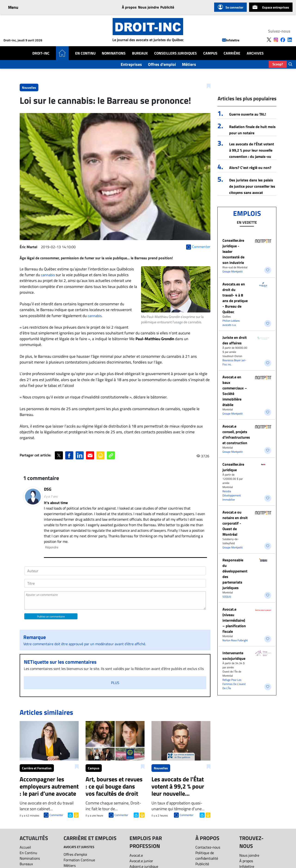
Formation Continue (79, 860)
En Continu (85, 53)
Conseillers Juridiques (176, 53)
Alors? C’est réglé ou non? (250, 168)
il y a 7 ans (51, 496)
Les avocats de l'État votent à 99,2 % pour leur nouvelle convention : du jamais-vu (252, 150)
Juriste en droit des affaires (235, 340)
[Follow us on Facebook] (283, 39)
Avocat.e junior (141, 861)
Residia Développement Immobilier (232, 495)
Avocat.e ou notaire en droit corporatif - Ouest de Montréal (235, 523)
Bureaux (140, 53)
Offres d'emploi (162, 64)
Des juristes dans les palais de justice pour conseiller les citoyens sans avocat (252, 186)
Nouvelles (29, 87)
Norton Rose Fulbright (235, 640)
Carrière (232, 53)
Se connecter (230, 7)
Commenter (56, 815)
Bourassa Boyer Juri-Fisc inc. (234, 362)
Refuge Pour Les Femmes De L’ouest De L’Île (234, 684)
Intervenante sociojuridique (234, 656)
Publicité (167, 7)
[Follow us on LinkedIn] (290, 39)
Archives (255, 53)
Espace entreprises (271, 7)
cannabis (48, 275)
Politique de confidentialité (207, 856)
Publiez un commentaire (51, 616)
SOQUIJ (227, 597)
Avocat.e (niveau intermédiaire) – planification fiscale (234, 620)
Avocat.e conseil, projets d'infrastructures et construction (236, 434)
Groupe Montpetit (233, 271)
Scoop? (278, 64)
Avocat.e (136, 855)
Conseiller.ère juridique (233, 467)
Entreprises (131, 64)
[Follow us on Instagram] (276, 39)
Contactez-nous (208, 847)
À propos (129, 7)
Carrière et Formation (37, 768)
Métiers (189, 64)
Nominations (114, 53)
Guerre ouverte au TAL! (248, 114)
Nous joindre (148, 7)
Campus (210, 53)
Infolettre (231, 40)
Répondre (52, 547)
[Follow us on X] (269, 39)
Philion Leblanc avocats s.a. (231, 323)
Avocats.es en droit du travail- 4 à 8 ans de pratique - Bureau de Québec (235, 298)
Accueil (25, 847)
